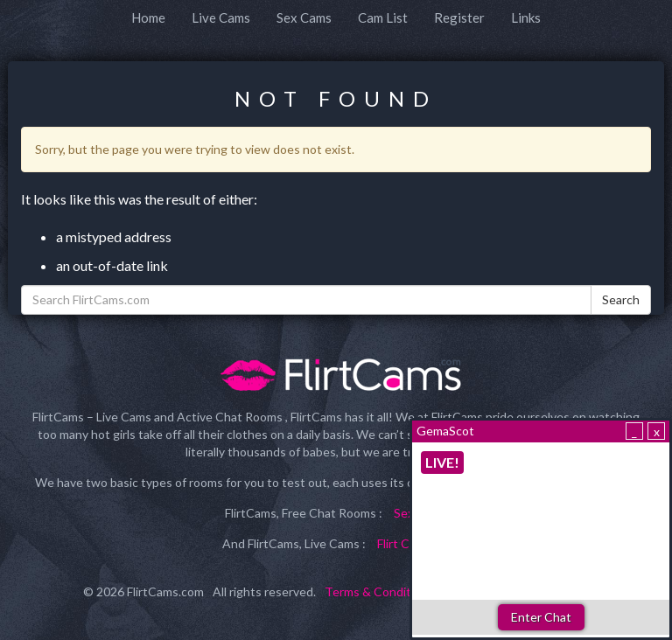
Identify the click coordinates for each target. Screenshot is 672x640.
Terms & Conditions (379, 591)
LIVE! (442, 462)
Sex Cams (304, 17)
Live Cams (221, 17)
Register (459, 17)
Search (621, 299)
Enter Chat (541, 617)
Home (148, 17)
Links (526, 17)
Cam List (383, 17)
